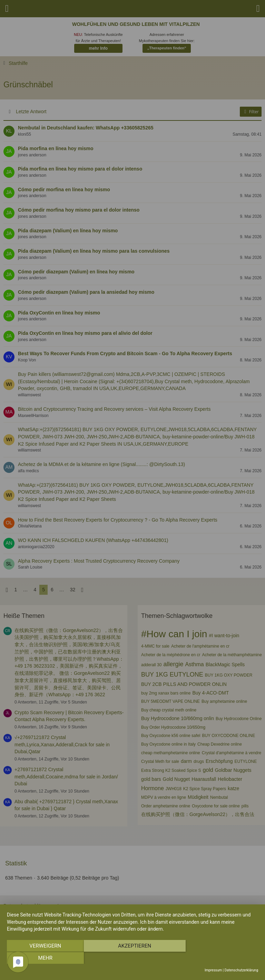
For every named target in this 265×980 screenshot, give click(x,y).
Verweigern (45, 958)
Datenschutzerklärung (241, 970)
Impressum (213, 970)
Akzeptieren (132, 958)
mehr (220, 958)
